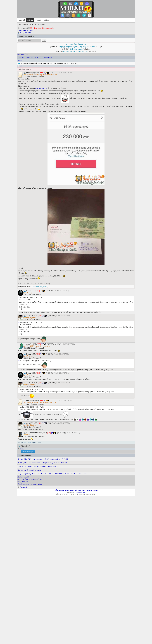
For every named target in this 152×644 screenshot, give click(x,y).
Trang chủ (22, 20)
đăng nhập (28, 443)
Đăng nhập (22, 30)
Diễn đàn (21, 57)
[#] (45, 73)
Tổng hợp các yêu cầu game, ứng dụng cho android (77, 47)
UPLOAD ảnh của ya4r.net (76, 44)
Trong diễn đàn (23, 482)
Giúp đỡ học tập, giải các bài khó (75, 51)
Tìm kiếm (20, 60)
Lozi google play (41, 88)
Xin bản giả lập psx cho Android (29, 470)
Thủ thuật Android (46, 57)
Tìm (44, 40)
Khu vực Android (32, 57)
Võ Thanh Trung (80, 492)
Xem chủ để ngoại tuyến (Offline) (29, 479)
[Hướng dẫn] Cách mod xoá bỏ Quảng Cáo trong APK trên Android (42, 463)
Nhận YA (47, 20)
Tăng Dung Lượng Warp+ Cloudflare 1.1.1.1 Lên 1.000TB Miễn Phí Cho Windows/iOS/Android (52, 474)
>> (23, 66)
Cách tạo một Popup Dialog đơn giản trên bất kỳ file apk (38, 466)
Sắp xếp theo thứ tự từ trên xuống (30, 484)
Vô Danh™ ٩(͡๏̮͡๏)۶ (40, 287)
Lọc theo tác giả (23, 477)
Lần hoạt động (23, 54)
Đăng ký (30, 30)
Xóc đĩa (39, 20)
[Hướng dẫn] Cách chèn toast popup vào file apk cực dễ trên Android (43, 459)
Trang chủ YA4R (26, 33)
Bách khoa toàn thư (77, 49)
